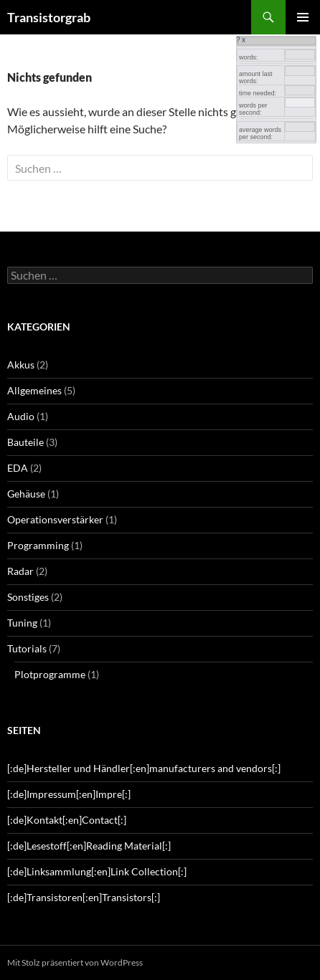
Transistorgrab (49, 17)
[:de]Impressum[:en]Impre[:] (69, 794)
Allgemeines (34, 390)
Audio (21, 416)
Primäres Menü (303, 17)
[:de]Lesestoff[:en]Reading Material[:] (89, 846)
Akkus (21, 365)
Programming (38, 545)
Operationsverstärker (55, 519)
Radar (20, 571)
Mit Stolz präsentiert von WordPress (75, 962)
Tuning (22, 623)
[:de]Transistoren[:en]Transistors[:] (84, 897)
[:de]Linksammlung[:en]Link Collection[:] (97, 871)
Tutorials (27, 648)
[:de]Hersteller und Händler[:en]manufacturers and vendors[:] (144, 768)
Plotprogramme (50, 674)
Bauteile (25, 442)
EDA (18, 468)
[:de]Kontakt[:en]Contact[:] (67, 820)
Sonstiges (28, 597)
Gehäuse (26, 494)
